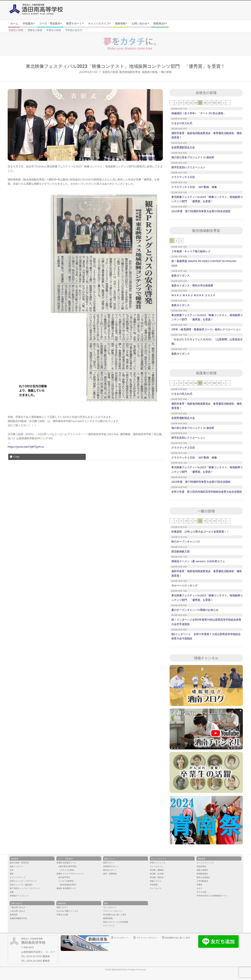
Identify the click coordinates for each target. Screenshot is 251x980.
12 (195, 521)
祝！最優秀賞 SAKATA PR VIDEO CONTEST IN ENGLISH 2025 (204, 263)
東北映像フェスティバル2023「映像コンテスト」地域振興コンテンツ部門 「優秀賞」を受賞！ (207, 199)
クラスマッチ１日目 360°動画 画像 (194, 187)
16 (214, 521)
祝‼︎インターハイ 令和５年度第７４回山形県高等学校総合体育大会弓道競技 (206, 636)
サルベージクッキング (184, 585)
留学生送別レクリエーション (188, 167)
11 (191, 521)
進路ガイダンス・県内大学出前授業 (192, 285)
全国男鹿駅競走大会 (183, 147)
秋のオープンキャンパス (186, 541)
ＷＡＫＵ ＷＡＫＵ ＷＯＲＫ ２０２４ (193, 295)
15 (210, 521)
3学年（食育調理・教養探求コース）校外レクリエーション (206, 329)
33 (191, 103)
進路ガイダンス (180, 275)
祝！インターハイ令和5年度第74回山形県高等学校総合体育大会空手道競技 (206, 622)
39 (219, 103)
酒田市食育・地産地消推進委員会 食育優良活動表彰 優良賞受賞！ (207, 135)
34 (195, 103)
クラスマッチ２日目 (183, 177)
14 (205, 521)
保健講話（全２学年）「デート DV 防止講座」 (199, 113)
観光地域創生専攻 (130, 72)
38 (214, 103)
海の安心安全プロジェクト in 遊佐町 (193, 157)
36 (205, 103)
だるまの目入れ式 (182, 123)
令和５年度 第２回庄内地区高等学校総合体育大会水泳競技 (207, 492)
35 (200, 103)
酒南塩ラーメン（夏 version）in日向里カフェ (198, 561)
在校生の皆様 (110, 72)
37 (210, 103)
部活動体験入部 (182, 551)
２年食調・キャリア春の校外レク (191, 251)
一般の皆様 (165, 72)
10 (186, 521)
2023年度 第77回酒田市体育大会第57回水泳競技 (201, 211)
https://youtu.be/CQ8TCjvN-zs (26, 447)
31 (181, 103)
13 (200, 521)
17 (219, 521)
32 (186, 103)
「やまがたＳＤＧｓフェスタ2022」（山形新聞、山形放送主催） (207, 341)
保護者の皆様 (150, 72)
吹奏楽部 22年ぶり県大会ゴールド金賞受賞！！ (200, 531)
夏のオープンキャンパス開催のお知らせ (195, 610)
